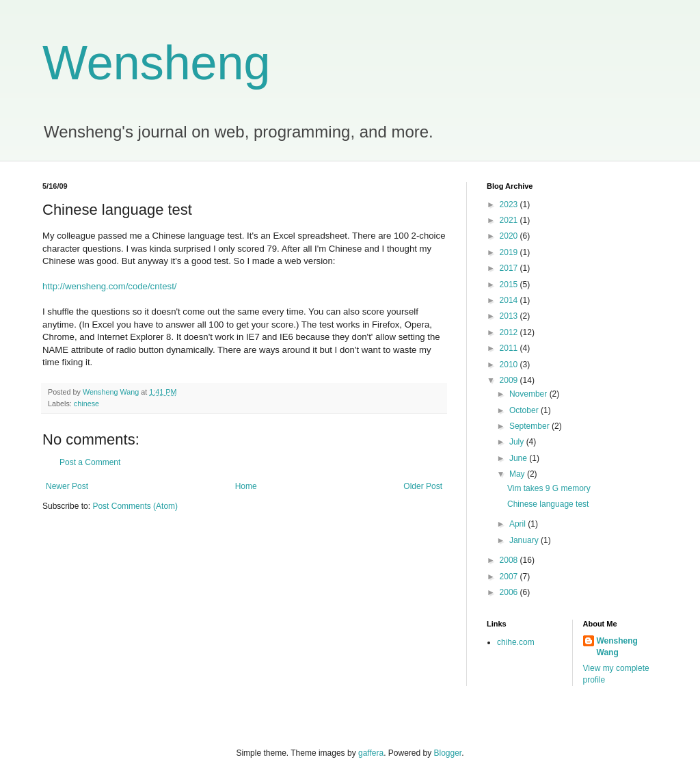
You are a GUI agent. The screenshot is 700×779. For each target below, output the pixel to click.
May (518, 474)
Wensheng (156, 63)
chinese (86, 404)
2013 (510, 316)
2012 (510, 332)
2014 (510, 300)
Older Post (423, 486)
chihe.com (516, 642)
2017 (510, 268)
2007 (510, 577)
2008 (510, 560)
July (518, 442)
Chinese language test (548, 504)
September (530, 426)
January (525, 540)
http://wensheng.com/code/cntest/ (109, 286)
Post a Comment (90, 462)
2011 (510, 348)
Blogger (448, 753)
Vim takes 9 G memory (549, 488)
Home (246, 486)
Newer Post (67, 486)
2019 (510, 252)
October (525, 410)
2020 (510, 236)
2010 (510, 365)
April (519, 524)
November (529, 394)
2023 (510, 204)
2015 (510, 285)
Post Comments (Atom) (135, 506)
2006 (510, 592)
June (519, 458)
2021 (510, 220)
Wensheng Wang (617, 647)
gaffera (371, 753)
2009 (510, 380)
